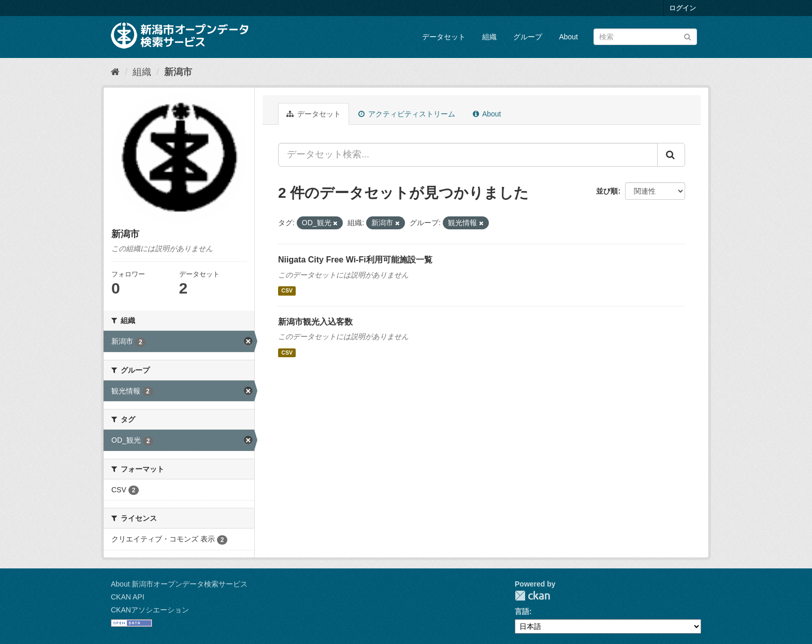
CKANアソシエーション (150, 610)
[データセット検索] (645, 37)
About (568, 37)
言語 (522, 611)
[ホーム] (115, 72)
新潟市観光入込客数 (315, 322)
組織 (489, 37)
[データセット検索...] (468, 155)
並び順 (607, 191)
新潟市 (178, 72)
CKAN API (128, 597)
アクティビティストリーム (407, 114)
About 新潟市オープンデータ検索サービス (179, 584)
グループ (528, 37)
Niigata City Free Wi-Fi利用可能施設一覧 (355, 260)
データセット (444, 37)
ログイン (683, 8)
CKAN (532, 596)
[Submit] (687, 36)
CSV (287, 291)
